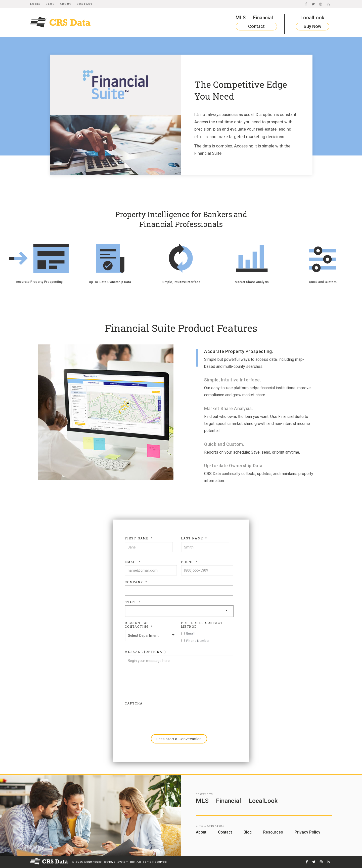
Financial (263, 18)
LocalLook (312, 18)
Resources (273, 832)
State (133, 602)
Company (136, 582)
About (66, 4)
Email (133, 562)
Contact (85, 4)
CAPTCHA (134, 703)
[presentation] (163, 716)
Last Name (194, 538)
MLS (241, 18)
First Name (139, 538)
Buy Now (312, 26)
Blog (50, 4)
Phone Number (198, 641)
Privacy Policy (307, 832)
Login (35, 4)
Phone (189, 562)
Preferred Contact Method (202, 625)
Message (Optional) (145, 652)
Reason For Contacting (139, 625)
